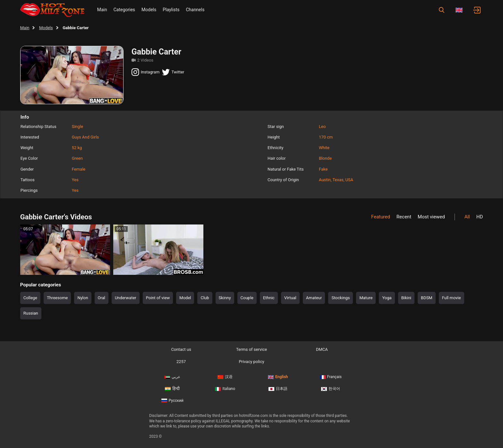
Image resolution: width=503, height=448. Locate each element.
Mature (366, 298)
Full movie (452, 298)
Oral (102, 298)
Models (149, 10)
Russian (31, 313)
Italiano (225, 389)
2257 (181, 362)
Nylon (83, 298)
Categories (124, 10)
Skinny (225, 298)
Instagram (146, 72)
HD (480, 217)
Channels (195, 10)
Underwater (126, 298)
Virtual (290, 298)
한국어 (331, 389)
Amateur (314, 298)
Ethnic (269, 298)
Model (185, 298)
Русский (172, 401)
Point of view (158, 298)
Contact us (181, 349)
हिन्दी (172, 389)
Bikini (406, 298)
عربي (172, 377)
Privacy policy (251, 362)
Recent (404, 217)
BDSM (427, 298)
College (30, 298)
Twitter (173, 72)
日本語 (278, 389)
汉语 (225, 377)
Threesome (57, 298)
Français (331, 377)
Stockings (341, 298)
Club (205, 298)
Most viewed (431, 217)
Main (102, 10)
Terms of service (251, 349)
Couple (247, 298)
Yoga (387, 298)
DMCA (322, 349)
